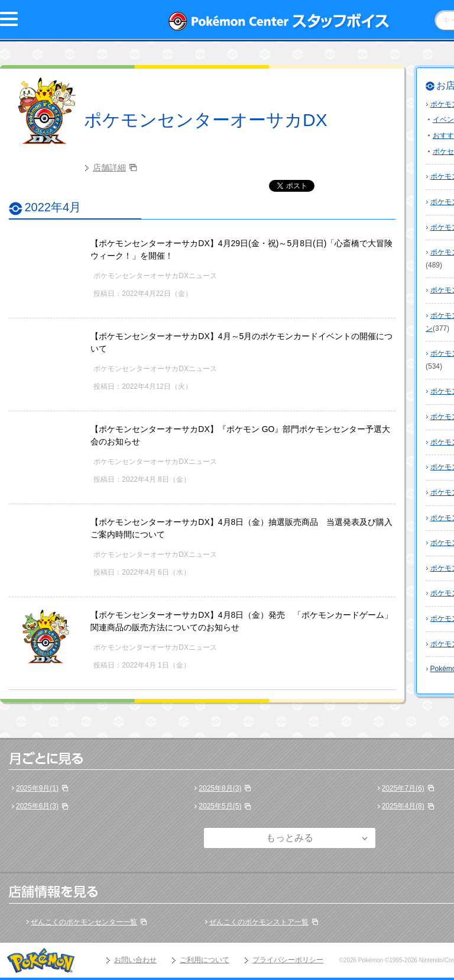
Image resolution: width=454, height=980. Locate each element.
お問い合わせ (135, 960)
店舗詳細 (109, 167)
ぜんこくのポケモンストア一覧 (259, 922)
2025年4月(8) (403, 806)
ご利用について (205, 960)
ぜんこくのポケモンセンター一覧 (84, 922)
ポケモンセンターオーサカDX (206, 120)
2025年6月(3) (37, 806)
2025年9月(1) (37, 788)
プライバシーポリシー (288, 960)
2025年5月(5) (220, 806)
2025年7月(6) (403, 788)
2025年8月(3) (220, 788)
